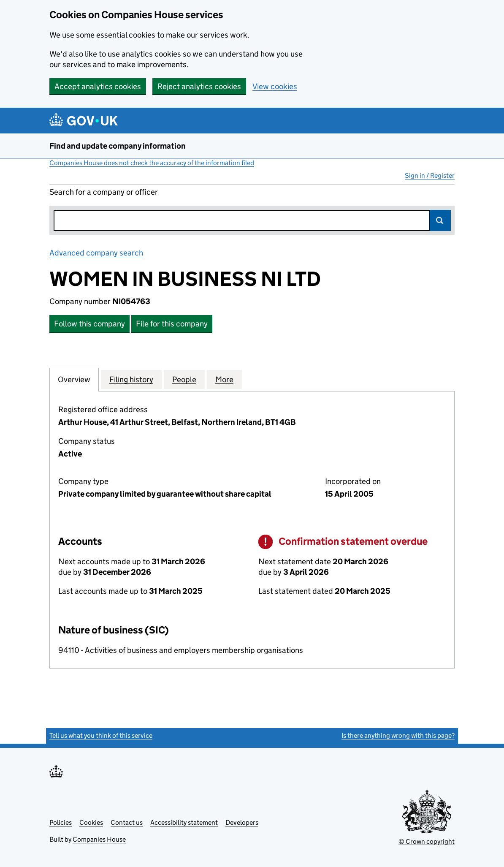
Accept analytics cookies (98, 86)
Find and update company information (118, 146)
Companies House (99, 839)
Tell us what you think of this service (101, 735)
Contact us (127, 822)
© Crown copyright (427, 841)
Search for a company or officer (104, 192)
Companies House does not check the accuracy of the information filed (152, 163)
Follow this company (89, 324)
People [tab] (184, 379)
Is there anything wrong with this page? (398, 735)
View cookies (275, 86)
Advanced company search (96, 253)
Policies (61, 822)
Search (440, 220)
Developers (242, 822)
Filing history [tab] (131, 379)
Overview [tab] (74, 379)
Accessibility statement (184, 822)
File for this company (172, 324)
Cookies (91, 822)
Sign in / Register (430, 175)
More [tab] (224, 379)
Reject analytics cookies (199, 86)
